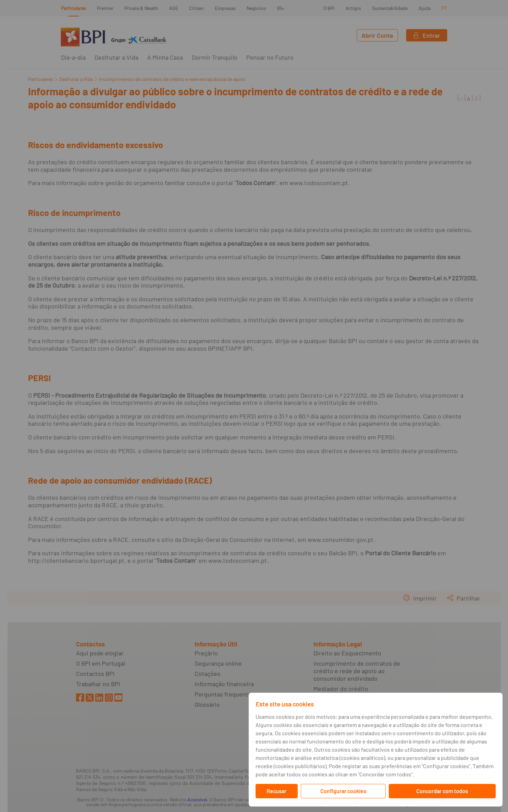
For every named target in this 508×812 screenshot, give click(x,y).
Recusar (276, 791)
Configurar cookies (343, 791)
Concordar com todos (442, 791)
